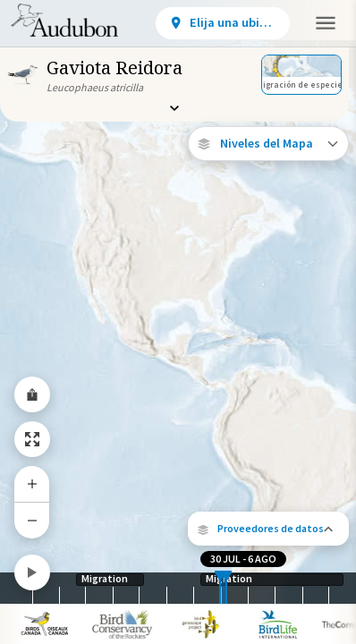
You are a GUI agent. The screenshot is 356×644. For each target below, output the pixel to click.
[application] (178, 322)
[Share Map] (32, 394)
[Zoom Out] (32, 520)
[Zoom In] (32, 484)
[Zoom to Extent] (32, 439)
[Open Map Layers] (268, 144)
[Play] (32, 572)
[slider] (220, 588)
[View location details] (223, 23)
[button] (268, 529)
